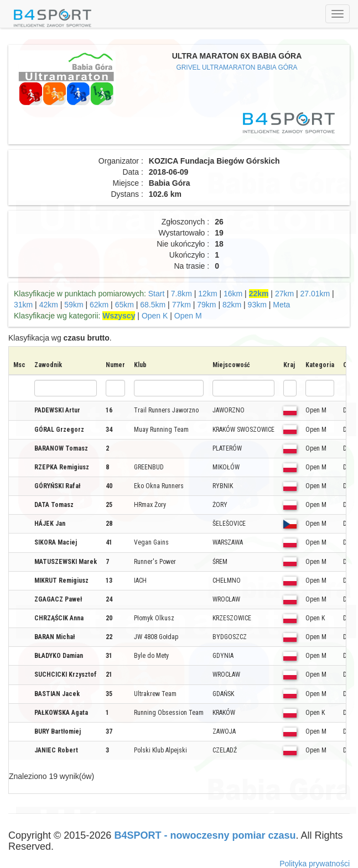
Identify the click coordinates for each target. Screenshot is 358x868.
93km (257, 305)
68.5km (153, 305)
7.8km (181, 294)
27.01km (315, 294)
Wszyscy (119, 316)
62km (99, 305)
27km (284, 294)
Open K (155, 316)
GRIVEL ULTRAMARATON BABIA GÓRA (237, 67)
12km (207, 294)
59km (74, 305)
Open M (188, 316)
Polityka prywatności (315, 864)
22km (259, 294)
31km (23, 305)
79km (206, 305)
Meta (281, 305)
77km (181, 305)
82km (232, 305)
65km (124, 305)
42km (49, 305)
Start (157, 294)
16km (233, 294)
